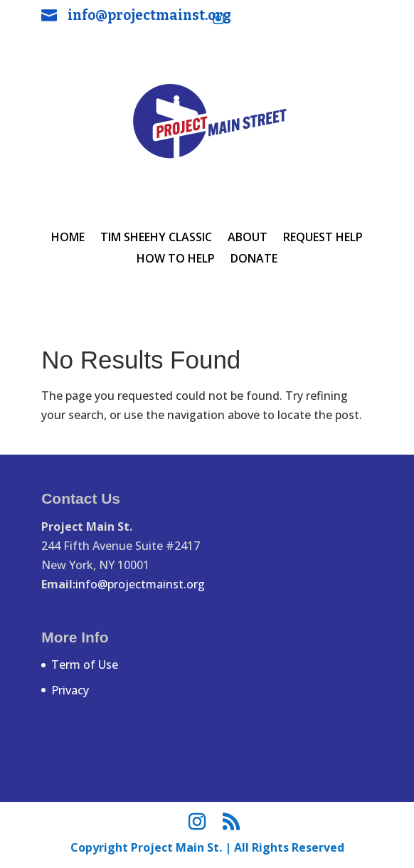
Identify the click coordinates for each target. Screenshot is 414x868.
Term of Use (85, 665)
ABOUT (248, 238)
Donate (254, 260)
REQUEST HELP (323, 238)
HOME (68, 238)
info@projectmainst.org (149, 15)
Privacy (70, 690)
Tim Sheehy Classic (156, 238)
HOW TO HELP (176, 260)
